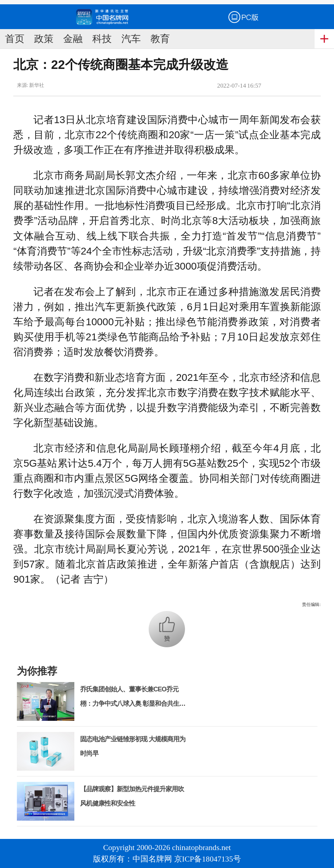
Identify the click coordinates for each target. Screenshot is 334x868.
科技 (102, 39)
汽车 (131, 39)
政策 (44, 39)
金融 (73, 39)
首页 (15, 39)
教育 (160, 39)
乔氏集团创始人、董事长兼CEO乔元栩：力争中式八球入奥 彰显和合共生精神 (133, 704)
